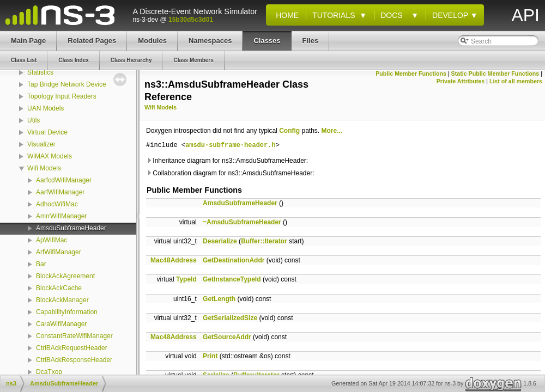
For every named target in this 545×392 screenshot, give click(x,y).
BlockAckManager (62, 300)
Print (210, 356)
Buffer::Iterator (264, 241)
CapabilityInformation (67, 312)
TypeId (186, 279)
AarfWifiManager (60, 192)
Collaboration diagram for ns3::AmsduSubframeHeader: (230, 173)
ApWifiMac (52, 240)
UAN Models (46, 108)
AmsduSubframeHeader (71, 228)
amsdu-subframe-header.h (231, 146)
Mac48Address (174, 260)
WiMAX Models (50, 156)
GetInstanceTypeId (232, 279)
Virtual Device (47, 132)
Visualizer (41, 144)
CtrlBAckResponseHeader (74, 360)
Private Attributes (461, 81)
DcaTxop (49, 372)
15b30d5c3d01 (191, 20)
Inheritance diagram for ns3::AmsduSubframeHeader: (227, 161)
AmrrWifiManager (61, 216)
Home (285, 15)
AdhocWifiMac (57, 204)
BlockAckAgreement (65, 276)
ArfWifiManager (59, 252)
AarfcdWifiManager (64, 180)
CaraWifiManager (61, 324)
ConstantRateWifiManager (74, 336)
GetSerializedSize (230, 318)
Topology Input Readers (62, 96)
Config (289, 131)
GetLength (219, 299)
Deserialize (220, 241)
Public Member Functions (411, 73)
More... (332, 131)
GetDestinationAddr (234, 260)
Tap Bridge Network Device (67, 84)
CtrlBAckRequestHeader (72, 348)
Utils (34, 120)
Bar (41, 264)
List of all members (516, 81)
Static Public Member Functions (495, 73)
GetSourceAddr (227, 337)
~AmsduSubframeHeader (242, 222)
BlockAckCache (59, 288)
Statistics (40, 72)
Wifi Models (44, 168)
